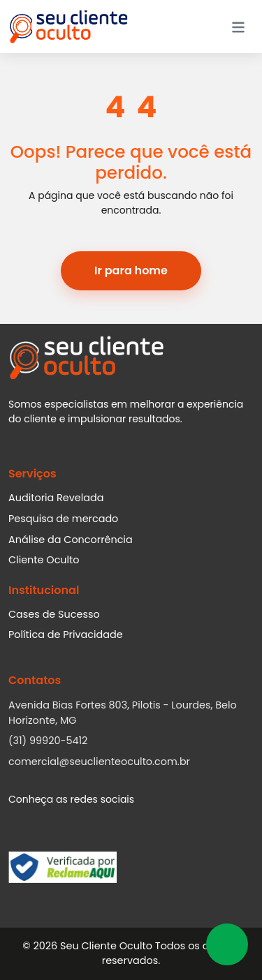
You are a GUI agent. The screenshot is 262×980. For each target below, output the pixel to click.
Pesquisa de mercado (63, 519)
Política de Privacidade (66, 634)
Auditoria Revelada (56, 498)
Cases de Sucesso (54, 614)
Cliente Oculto (44, 560)
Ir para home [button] (131, 270)
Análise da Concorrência (71, 540)
